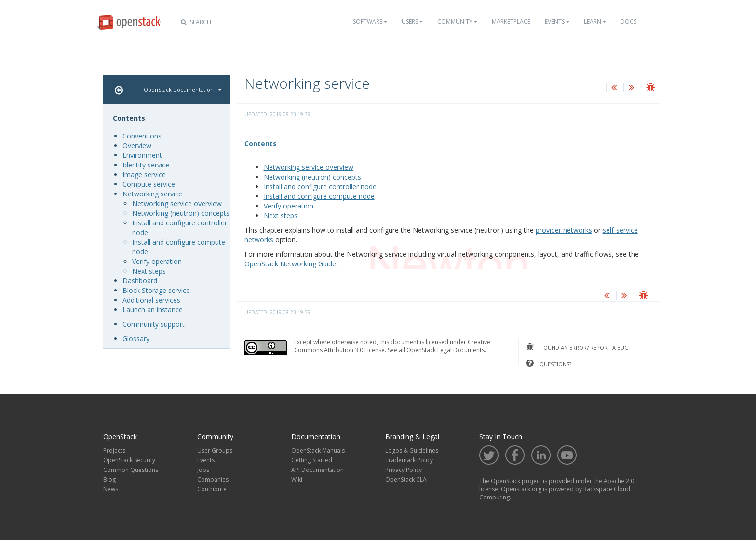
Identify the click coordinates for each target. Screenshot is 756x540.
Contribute (212, 489)
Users (412, 21)
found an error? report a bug (577, 347)
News (111, 489)
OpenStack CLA (406, 479)
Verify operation (289, 206)
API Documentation (317, 470)
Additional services (151, 300)
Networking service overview (309, 167)
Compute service (149, 184)
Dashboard (140, 281)
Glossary (136, 339)
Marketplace (511, 21)
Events (557, 21)
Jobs (203, 470)
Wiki (297, 479)
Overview (137, 145)
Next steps (281, 215)
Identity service (146, 165)
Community (457, 21)
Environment (142, 155)
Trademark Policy (409, 460)
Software (370, 21)
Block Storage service (156, 290)
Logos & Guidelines (412, 450)
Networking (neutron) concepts (312, 177)
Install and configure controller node (320, 187)
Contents (261, 144)
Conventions (142, 136)
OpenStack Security (129, 460)
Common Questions (131, 470)
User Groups (215, 450)
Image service (144, 174)
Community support (154, 324)
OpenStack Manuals (318, 450)
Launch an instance (153, 310)
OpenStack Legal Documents (445, 350)
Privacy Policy (404, 470)
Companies (213, 479)
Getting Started (312, 460)
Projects (114, 450)
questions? (549, 363)
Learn (595, 21)
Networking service (152, 194)
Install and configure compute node (319, 196)
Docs (628, 21)
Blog (109, 479)
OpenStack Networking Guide (290, 264)
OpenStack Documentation (182, 90)
